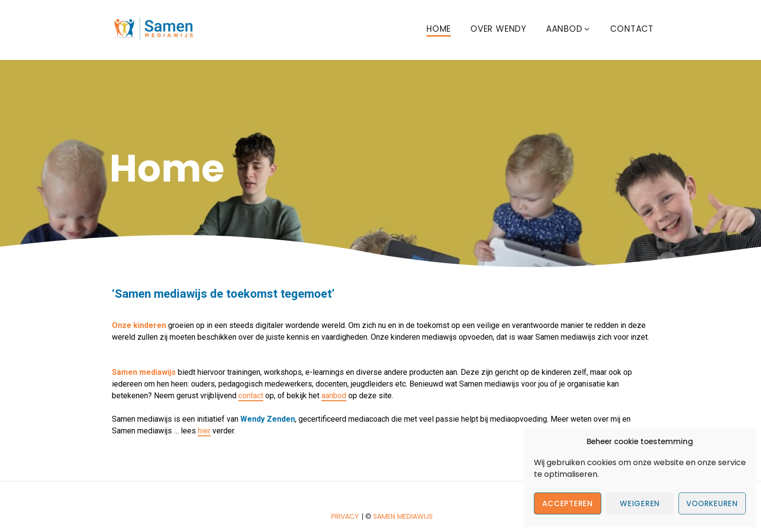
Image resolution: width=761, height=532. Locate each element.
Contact (632, 29)
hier (204, 431)
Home (439, 29)
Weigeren (640, 503)
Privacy (345, 516)
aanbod (334, 396)
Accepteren (568, 503)
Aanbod (569, 29)
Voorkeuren (712, 503)
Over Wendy (498, 29)
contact (251, 396)
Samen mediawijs (403, 516)
